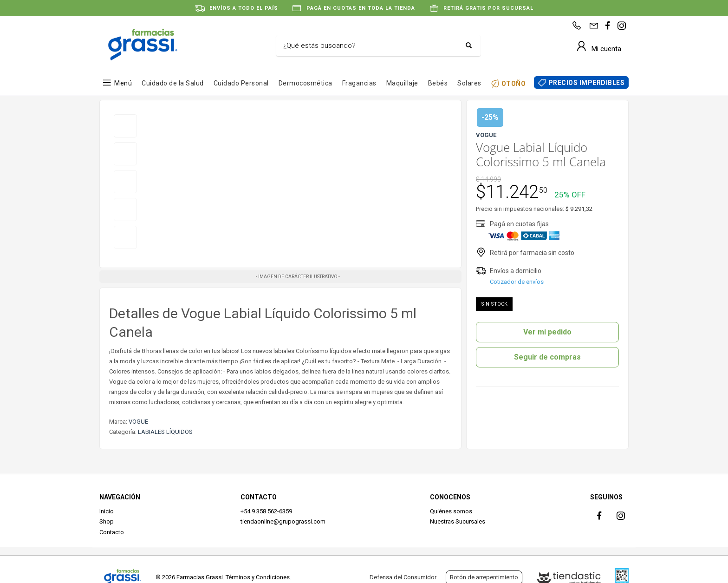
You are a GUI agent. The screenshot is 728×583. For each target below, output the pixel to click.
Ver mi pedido (547, 332)
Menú (123, 83)
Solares (469, 83)
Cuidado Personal (241, 83)
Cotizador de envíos (517, 282)
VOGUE (138, 422)
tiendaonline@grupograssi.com (283, 521)
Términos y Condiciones (258, 577)
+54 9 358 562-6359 (266, 511)
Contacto (112, 532)
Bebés (438, 83)
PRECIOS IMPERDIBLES (587, 83)
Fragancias (359, 83)
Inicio (107, 511)
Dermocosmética (305, 83)
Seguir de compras (547, 357)
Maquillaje (402, 83)
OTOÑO (514, 83)
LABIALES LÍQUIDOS (165, 432)
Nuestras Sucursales (458, 521)
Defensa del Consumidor (403, 577)
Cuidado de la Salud (173, 83)
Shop (107, 521)
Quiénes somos (451, 511)
